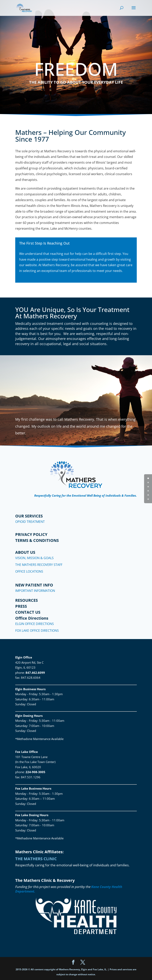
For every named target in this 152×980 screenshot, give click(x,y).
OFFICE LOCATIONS (29, 571)
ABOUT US (25, 552)
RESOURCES (27, 600)
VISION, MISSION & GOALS (34, 558)
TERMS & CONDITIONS (37, 540)
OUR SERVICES (29, 516)
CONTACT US (28, 612)
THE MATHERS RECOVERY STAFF (39, 565)
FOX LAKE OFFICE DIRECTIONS (37, 631)
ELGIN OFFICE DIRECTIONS (35, 624)
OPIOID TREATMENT (30, 522)
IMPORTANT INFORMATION (35, 591)
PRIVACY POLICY (31, 534)
